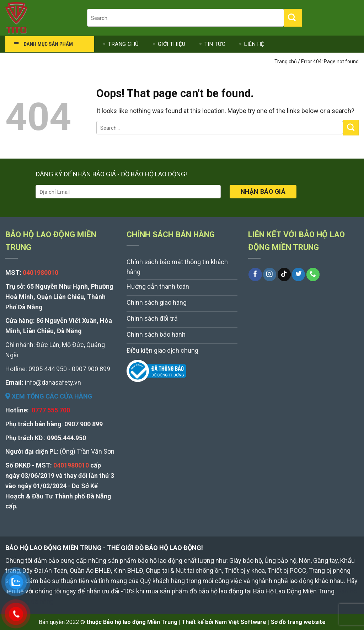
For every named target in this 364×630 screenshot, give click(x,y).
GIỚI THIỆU (172, 44)
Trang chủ (286, 62)
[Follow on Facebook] (255, 274)
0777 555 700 (51, 410)
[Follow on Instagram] (270, 274)
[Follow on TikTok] (284, 274)
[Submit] (293, 18)
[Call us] (313, 274)
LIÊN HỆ (254, 44)
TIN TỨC (215, 44)
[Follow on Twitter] (298, 274)
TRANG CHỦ (124, 44)
